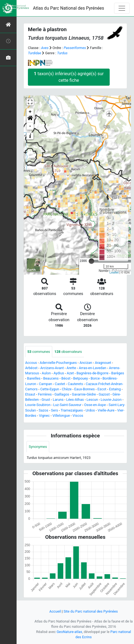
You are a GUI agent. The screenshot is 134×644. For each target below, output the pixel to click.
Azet (70, 373)
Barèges (118, 373)
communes (39, 352)
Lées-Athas (75, 400)
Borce (95, 378)
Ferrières (45, 394)
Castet (60, 384)
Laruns (58, 400)
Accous (31, 363)
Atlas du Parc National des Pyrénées (69, 8)
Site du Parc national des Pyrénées (91, 611)
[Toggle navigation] (122, 8)
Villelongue (61, 416)
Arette (71, 368)
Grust (46, 400)
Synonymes (38, 447)
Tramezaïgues (72, 410)
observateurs (68, 352)
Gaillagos (62, 394)
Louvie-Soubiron (38, 405)
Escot (102, 389)
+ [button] (30, 112)
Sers (55, 410)
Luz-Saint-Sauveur (67, 405)
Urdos (90, 410)
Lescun (92, 400)
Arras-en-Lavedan (92, 368)
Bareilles (34, 378)
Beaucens (51, 378)
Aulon (46, 373)
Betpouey (81, 378)
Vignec (44, 416)
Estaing (115, 389)
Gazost (104, 394)
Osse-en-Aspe (95, 405)
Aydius (59, 373)
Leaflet (114, 272)
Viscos (78, 416)
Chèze (67, 389)
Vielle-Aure (106, 410)
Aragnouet (103, 363)
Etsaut (30, 394)
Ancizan (86, 363)
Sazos (44, 410)
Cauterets (75, 384)
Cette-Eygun (50, 389)
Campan (46, 384)
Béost (66, 378)
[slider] (91, 261)
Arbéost (31, 368)
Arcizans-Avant (52, 368)
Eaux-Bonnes (85, 389)
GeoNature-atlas (69, 632)
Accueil (55, 611)
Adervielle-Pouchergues (58, 363)
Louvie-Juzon (111, 400)
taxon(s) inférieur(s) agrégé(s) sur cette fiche (69, 77)
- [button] (30, 126)
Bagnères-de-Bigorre (93, 373)
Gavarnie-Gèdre (84, 394)
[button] (30, 119)
